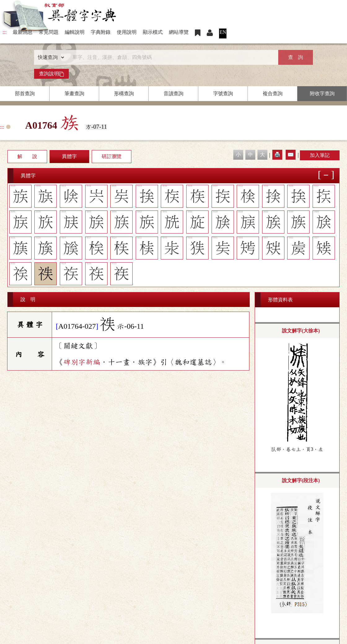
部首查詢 (25, 93)
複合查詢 (273, 93)
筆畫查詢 (74, 93)
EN (223, 32)
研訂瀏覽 (112, 156)
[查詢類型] (50, 57)
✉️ (291, 155)
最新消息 (23, 32)
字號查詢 (223, 93)
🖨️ (277, 155)
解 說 (27, 156)
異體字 (69, 156)
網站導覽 (179, 32)
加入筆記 (320, 155)
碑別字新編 (82, 362)
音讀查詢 (173, 93)
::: (4, 32)
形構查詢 (124, 93)
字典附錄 (101, 32)
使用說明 (127, 32)
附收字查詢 (322, 93)
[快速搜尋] (171, 57)
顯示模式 (153, 32)
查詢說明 (51, 74)
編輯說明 (75, 32)
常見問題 (49, 32)
